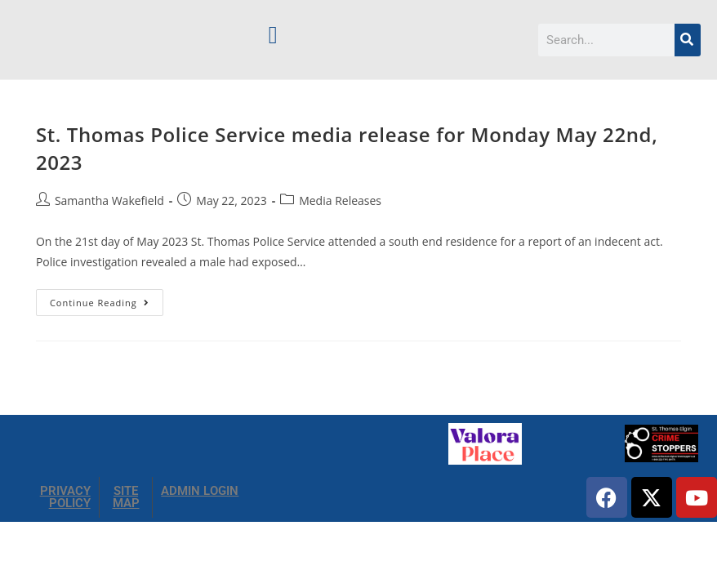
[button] (273, 35)
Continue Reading (107, 299)
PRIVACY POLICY (65, 497)
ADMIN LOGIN (200, 491)
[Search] (688, 40)
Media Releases (340, 200)
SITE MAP (126, 497)
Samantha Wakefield (109, 200)
